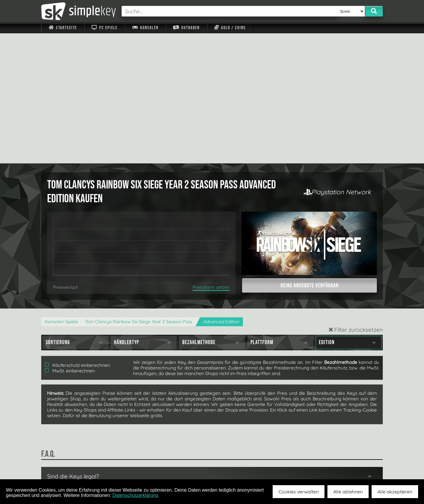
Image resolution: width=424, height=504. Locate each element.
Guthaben (186, 28)
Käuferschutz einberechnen (77, 235)
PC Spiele (104, 28)
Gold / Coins (230, 28)
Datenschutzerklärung (135, 495)
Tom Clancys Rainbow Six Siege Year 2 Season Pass (139, 192)
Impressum (66, 466)
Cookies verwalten (299, 492)
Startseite (63, 28)
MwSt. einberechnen (70, 241)
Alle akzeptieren (395, 492)
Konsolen (145, 28)
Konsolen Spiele (61, 192)
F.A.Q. (175, 466)
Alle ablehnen (348, 492)
